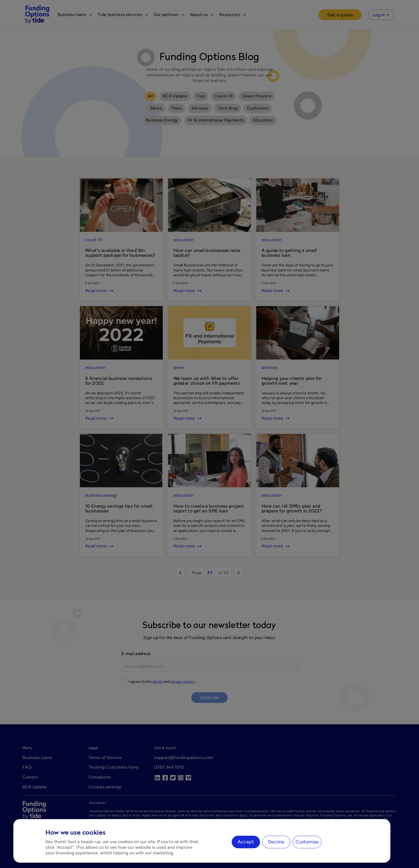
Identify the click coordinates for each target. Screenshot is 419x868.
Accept (246, 842)
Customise (307, 842)
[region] (202, 841)
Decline (276, 842)
